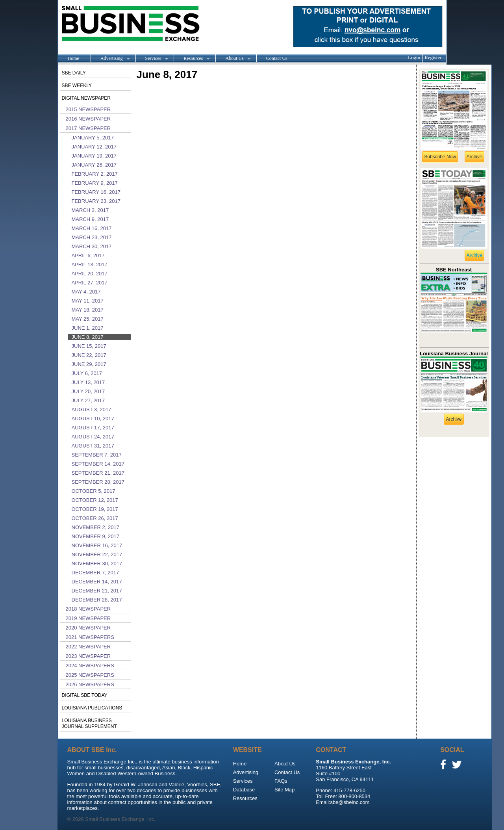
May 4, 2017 (86, 292)
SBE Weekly (77, 85)
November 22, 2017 (97, 554)
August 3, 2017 (92, 409)
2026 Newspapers (90, 684)
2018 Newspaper (88, 609)
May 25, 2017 (88, 319)
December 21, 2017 (97, 591)
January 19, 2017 (94, 156)
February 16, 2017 (96, 192)
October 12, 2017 (95, 500)
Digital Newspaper (86, 98)
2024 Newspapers (90, 666)
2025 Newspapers (90, 675)
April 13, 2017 (90, 265)
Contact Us (277, 58)
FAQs (281, 781)
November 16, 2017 (97, 545)
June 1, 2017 (88, 328)
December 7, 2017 (95, 573)
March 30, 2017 (92, 246)
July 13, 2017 (88, 382)
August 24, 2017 (93, 437)
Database (244, 790)
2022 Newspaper (88, 647)
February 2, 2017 (95, 174)
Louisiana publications (92, 708)
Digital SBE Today (85, 695)
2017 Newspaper (88, 128)
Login (414, 57)
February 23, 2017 (96, 201)
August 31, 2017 (93, 446)
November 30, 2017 (97, 564)
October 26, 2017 (95, 518)
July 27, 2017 (88, 400)
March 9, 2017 (90, 219)
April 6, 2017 (88, 255)
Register (433, 57)
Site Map (284, 790)
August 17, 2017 (93, 428)
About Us (233, 59)
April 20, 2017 (90, 274)
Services (152, 59)
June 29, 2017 (89, 364)
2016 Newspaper (88, 119)
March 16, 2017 (92, 228)
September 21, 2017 (98, 473)
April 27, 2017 (90, 283)
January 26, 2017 (94, 165)
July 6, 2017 (87, 373)
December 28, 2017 (97, 600)
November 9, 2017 (95, 536)
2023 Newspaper (88, 656)
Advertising (110, 59)
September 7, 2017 (97, 455)
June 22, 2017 (89, 355)
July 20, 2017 (88, 391)
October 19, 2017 (95, 509)
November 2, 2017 (95, 527)
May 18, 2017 (88, 310)
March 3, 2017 (90, 210)
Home (73, 58)
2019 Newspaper (88, 618)
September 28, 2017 (98, 482)
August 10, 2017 (93, 419)
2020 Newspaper (88, 628)
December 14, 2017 (97, 582)
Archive (474, 157)
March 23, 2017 (92, 237)
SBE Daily (74, 73)
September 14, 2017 (98, 464)
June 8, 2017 (88, 337)
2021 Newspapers (90, 637)
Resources (192, 59)
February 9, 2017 (95, 183)
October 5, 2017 (94, 491)
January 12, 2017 (94, 147)
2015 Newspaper (88, 109)
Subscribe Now (440, 157)
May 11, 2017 (88, 301)
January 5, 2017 (93, 138)
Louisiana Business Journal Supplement (89, 723)
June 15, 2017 (89, 346)
